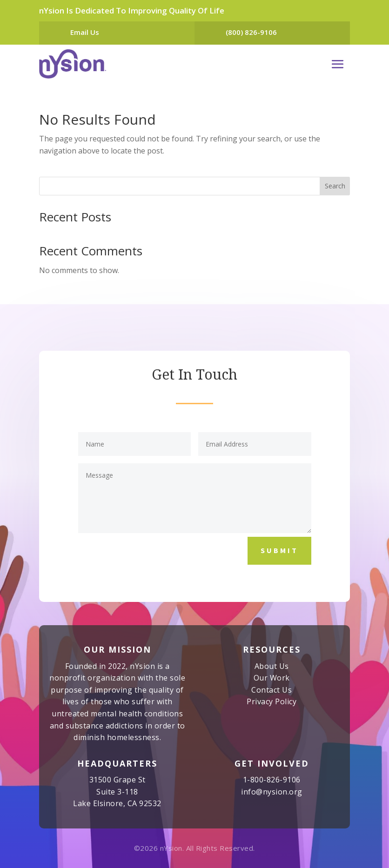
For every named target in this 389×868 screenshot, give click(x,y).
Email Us (85, 32)
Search (335, 186)
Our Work (272, 678)
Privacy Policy (272, 701)
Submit (279, 550)
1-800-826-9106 (272, 780)
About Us (272, 666)
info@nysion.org (272, 792)
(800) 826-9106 (251, 32)
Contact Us (272, 690)
